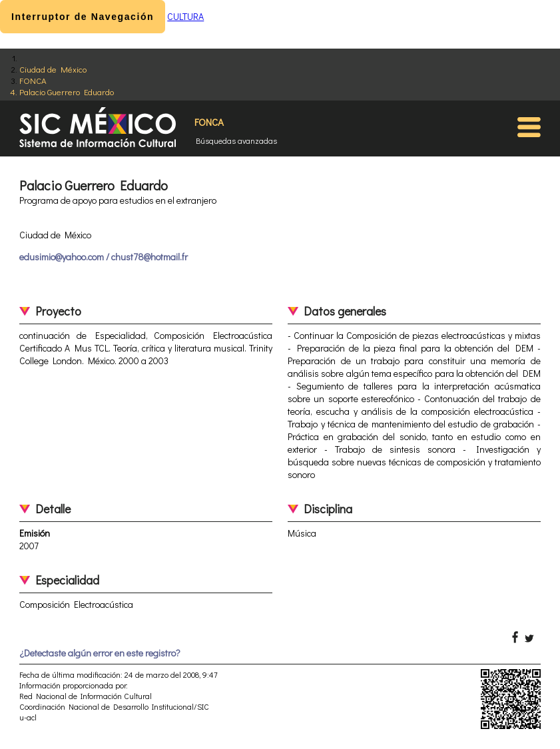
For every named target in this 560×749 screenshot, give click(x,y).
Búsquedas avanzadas (236, 140)
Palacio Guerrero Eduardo (67, 92)
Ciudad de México (53, 69)
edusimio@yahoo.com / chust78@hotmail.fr (104, 257)
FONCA (33, 80)
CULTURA (185, 16)
